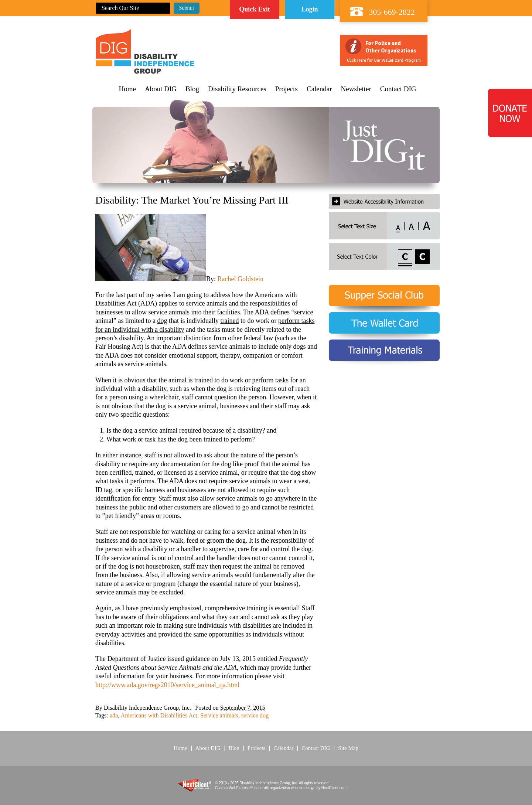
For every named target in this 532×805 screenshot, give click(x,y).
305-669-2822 (392, 12)
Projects (287, 89)
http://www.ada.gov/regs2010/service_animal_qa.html (167, 685)
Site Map (348, 748)
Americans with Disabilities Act (159, 716)
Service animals (219, 716)
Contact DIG (398, 89)
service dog (255, 716)
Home (127, 89)
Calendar (319, 89)
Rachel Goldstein (241, 279)
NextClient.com (334, 788)
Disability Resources (237, 89)
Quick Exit (255, 9)
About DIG (161, 89)
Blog (192, 89)
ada (114, 716)
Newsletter (356, 89)
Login (309, 9)
